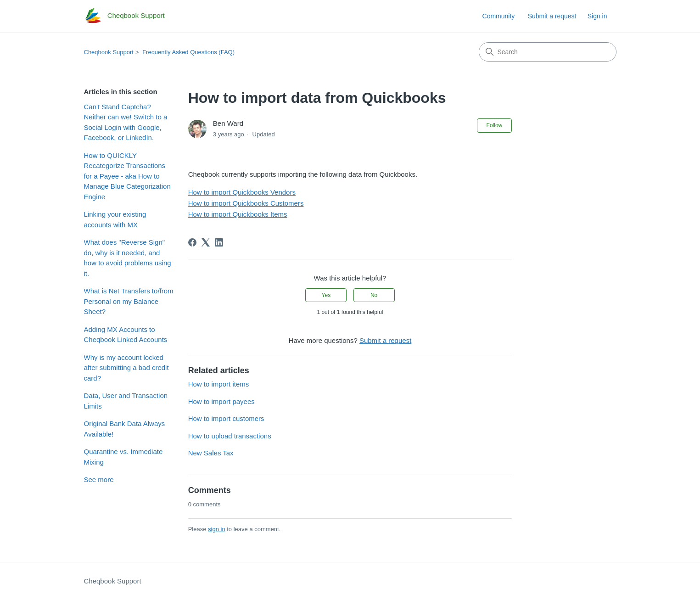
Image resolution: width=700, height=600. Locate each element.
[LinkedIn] (219, 242)
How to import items (219, 384)
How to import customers (226, 418)
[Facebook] (192, 242)
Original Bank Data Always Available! (125, 429)
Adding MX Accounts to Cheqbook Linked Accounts (126, 335)
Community (499, 16)
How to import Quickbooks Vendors (242, 192)
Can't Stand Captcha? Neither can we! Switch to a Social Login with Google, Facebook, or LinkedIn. (126, 122)
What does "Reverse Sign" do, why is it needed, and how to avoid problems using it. (128, 258)
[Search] (548, 52)
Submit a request (552, 16)
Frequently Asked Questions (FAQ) (188, 52)
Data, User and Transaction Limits (126, 401)
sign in (217, 529)
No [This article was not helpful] (374, 295)
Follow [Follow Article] (495, 125)
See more (99, 479)
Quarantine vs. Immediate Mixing (123, 457)
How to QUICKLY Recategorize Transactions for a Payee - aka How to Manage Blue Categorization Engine (127, 176)
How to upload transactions (230, 436)
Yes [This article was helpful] (326, 295)
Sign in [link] (597, 16)
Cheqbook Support (109, 52)
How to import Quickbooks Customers (246, 203)
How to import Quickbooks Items (238, 214)
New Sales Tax (211, 453)
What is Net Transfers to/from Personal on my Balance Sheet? (129, 301)
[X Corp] (206, 242)
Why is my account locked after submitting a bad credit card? (126, 368)
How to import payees (221, 401)
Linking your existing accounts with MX (115, 219)
